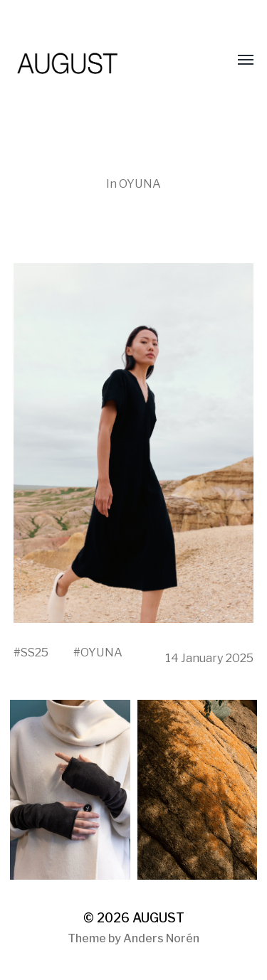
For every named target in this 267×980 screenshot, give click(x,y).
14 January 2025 (209, 658)
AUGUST (158, 918)
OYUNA (140, 183)
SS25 (35, 652)
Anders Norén (161, 938)
